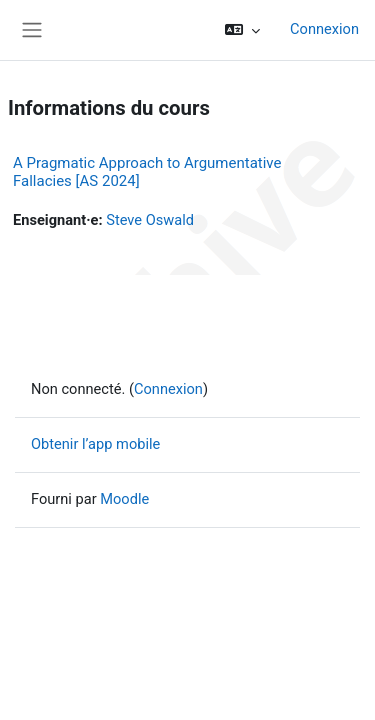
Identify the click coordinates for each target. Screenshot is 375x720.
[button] (242, 30)
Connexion (324, 29)
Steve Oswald (150, 220)
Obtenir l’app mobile (95, 444)
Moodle (124, 499)
